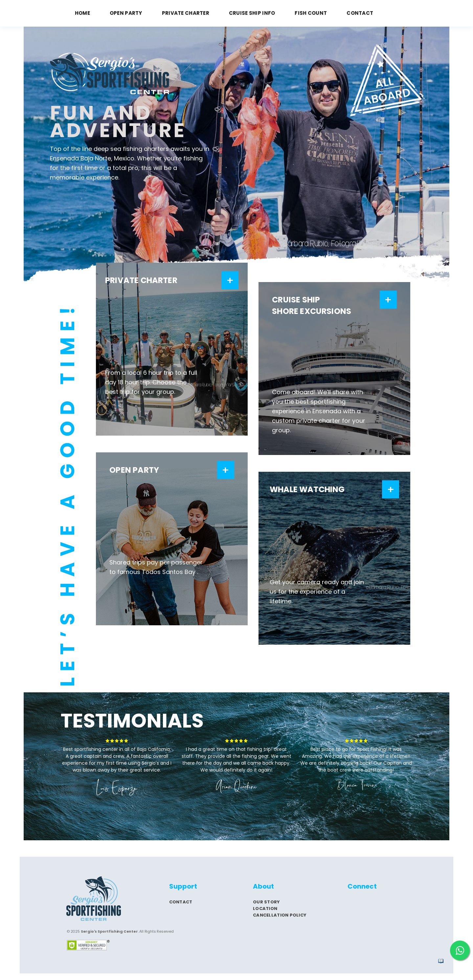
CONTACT (360, 13)
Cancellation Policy (280, 915)
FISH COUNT (311, 13)
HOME (82, 13)
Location (265, 908)
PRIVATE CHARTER (186, 13)
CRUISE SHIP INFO (252, 13)
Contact (181, 902)
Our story (267, 902)
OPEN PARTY (126, 13)
